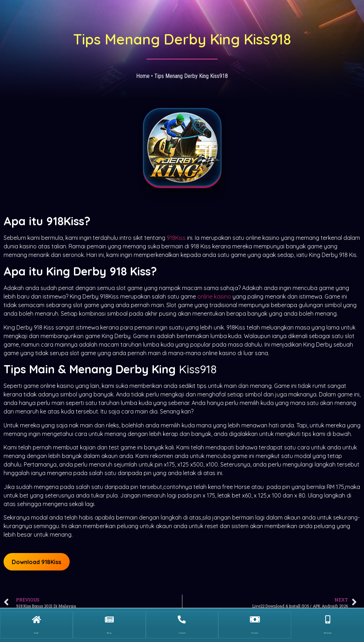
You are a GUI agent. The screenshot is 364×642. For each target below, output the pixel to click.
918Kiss (176, 238)
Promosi (255, 630)
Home (143, 76)
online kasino (214, 296)
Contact (182, 630)
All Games (328, 630)
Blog (109, 630)
